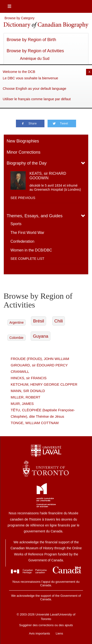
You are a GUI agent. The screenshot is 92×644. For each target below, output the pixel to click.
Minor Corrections (24, 152)
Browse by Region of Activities (35, 51)
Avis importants (40, 633)
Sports (16, 224)
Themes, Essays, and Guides (35, 216)
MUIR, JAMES (22, 404)
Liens (59, 633)
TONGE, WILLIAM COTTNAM (35, 423)
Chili (59, 321)
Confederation (22, 241)
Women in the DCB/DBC (31, 250)
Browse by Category (19, 18)
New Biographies (23, 141)
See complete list (27, 259)
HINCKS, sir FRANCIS (29, 378)
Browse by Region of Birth (31, 40)
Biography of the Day (27, 163)
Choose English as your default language (35, 89)
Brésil (39, 321)
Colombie (17, 338)
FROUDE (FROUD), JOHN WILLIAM (40, 359)
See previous (23, 198)
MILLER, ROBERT (26, 397)
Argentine (17, 322)
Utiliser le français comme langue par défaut (37, 99)
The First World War (27, 233)
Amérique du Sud (35, 59)
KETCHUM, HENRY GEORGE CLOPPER (44, 384)
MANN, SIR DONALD (28, 391)
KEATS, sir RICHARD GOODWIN (48, 176)
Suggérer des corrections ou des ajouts (46, 625)
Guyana (41, 336)
